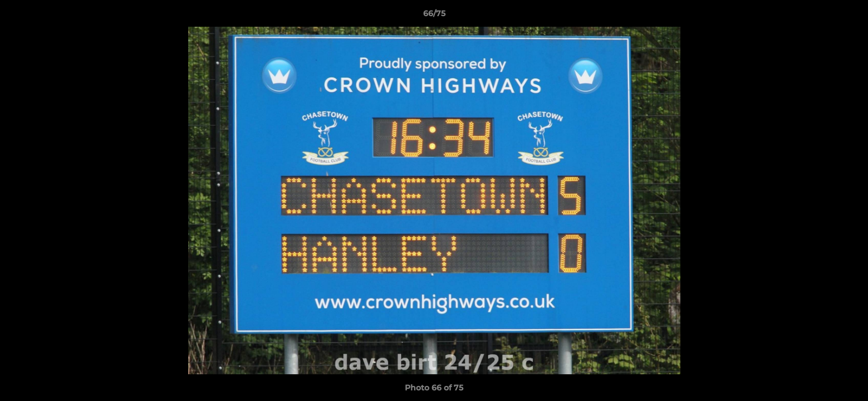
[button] (848, 16)
